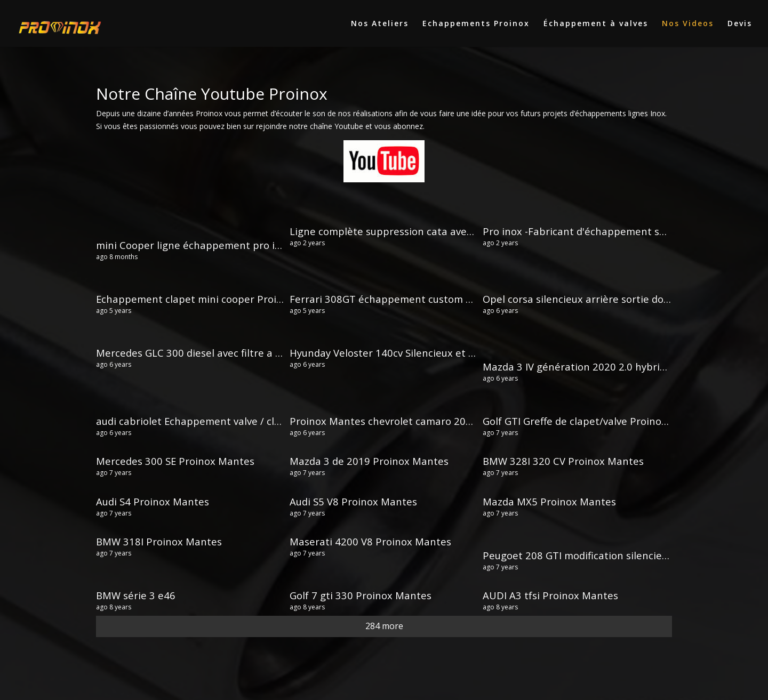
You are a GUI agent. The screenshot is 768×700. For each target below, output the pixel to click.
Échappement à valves (596, 24)
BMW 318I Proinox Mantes (159, 541)
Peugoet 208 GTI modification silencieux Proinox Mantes (617, 555)
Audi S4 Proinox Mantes (153, 501)
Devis (740, 24)
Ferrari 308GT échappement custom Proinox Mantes (415, 299)
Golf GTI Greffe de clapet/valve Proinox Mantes (594, 421)
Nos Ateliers (380, 24)
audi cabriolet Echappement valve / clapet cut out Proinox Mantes (254, 421)
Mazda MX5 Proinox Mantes (549, 501)
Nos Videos (688, 24)
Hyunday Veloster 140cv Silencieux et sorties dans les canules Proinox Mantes (475, 353)
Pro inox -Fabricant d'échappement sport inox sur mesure (621, 231)
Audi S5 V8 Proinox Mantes (353, 501)
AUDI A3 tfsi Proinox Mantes (550, 595)
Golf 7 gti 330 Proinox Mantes (361, 595)
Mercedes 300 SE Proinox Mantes (175, 461)
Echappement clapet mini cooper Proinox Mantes (214, 299)
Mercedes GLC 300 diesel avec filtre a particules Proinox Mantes (249, 353)
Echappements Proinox (476, 24)
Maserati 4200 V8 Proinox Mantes (370, 541)
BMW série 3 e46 (136, 595)
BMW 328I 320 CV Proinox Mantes (563, 461)
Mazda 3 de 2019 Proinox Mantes (369, 461)
